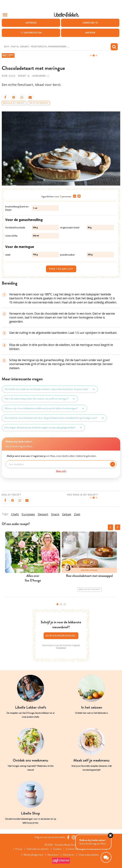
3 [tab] (65, 604)
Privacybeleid (61, 648)
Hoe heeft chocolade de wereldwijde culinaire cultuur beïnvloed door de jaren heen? (50, 389)
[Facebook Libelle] (68, 837)
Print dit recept (39, 103)
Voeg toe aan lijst (61, 269)
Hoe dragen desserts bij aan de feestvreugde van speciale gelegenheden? (43, 428)
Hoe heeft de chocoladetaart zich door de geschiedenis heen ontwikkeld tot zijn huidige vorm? (54, 418)
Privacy (19, 849)
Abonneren (53, 855)
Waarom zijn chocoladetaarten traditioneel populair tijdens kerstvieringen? (44, 408)
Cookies (57, 849)
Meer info (61, 471)
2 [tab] (61, 604)
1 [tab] (57, 604)
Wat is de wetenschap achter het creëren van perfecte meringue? (40, 399)
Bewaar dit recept (14, 103)
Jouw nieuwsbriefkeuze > (61, 636)
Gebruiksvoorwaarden (38, 849)
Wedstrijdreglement (33, 855)
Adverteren (69, 855)
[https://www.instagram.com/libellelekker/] (74, 837)
